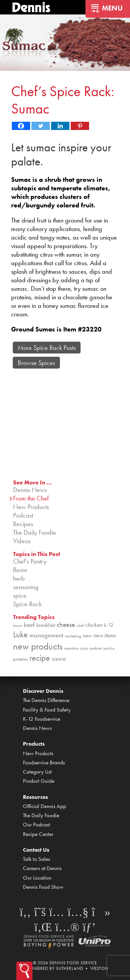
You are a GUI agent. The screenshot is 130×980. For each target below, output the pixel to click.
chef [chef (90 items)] (80, 625)
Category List (37, 772)
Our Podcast (37, 824)
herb (19, 578)
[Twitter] (41, 126)
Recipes (23, 524)
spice (20, 595)
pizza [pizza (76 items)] (84, 648)
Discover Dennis (43, 691)
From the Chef (31, 498)
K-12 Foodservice (42, 719)
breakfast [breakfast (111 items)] (46, 625)
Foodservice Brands (44, 762)
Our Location (37, 878)
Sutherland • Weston (82, 968)
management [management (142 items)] (46, 635)
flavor (20, 570)
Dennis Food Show (43, 887)
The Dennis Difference (46, 700)
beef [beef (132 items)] (29, 625)
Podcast (23, 515)
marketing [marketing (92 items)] (73, 636)
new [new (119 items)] (87, 635)
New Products (31, 507)
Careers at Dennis (42, 868)
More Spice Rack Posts (47, 348)
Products (34, 744)
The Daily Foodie (35, 532)
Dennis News (30, 490)
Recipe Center (38, 834)
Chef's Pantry (30, 561)
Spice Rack (27, 604)
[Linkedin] (60, 126)
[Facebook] (21, 126)
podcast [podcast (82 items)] (96, 648)
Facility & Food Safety (47, 710)
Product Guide (39, 781)
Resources (35, 797)
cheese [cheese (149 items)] (66, 624)
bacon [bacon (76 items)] (18, 626)
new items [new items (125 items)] (105, 635)
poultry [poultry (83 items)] (109, 648)
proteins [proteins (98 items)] (20, 659)
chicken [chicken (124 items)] (94, 625)
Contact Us (36, 850)
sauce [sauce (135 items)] (59, 659)
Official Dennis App (45, 806)
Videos (22, 541)
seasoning (26, 587)
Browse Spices (36, 363)
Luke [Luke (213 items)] (20, 634)
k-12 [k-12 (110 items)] (109, 625)
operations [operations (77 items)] (72, 648)
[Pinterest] (80, 126)
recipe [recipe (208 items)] (40, 658)
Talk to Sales (37, 859)
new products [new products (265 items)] (38, 646)
